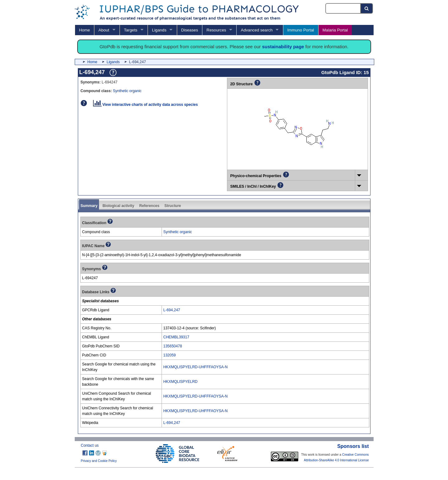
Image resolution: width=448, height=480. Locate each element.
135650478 (173, 346)
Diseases (190, 30)
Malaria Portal (335, 30)
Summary (89, 206)
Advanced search (257, 30)
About (104, 30)
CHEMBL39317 (176, 337)
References (149, 206)
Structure (173, 206)
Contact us (90, 445)
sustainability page (283, 47)
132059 (170, 355)
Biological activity (118, 206)
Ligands (159, 30)
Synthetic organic (127, 91)
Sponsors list (353, 446)
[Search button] (367, 8)
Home (85, 30)
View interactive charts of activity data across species (146, 105)
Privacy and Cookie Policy (99, 461)
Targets (131, 30)
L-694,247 (172, 310)
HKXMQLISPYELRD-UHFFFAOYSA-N (196, 367)
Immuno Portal (301, 30)
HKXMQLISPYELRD (181, 382)
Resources (216, 30)
